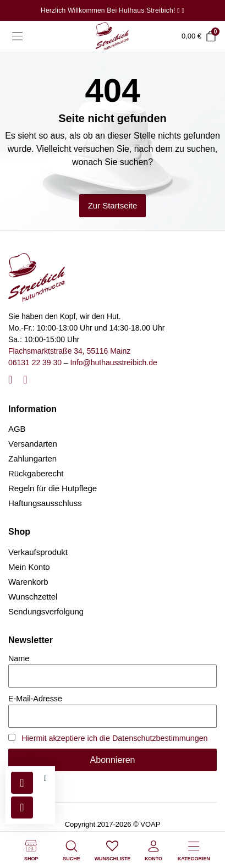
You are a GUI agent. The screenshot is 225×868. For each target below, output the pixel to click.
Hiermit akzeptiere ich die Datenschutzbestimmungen (114, 738)
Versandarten (33, 444)
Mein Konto (29, 567)
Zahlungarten (32, 458)
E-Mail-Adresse (35, 699)
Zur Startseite (113, 205)
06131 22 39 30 (35, 362)
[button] (45, 779)
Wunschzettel (33, 597)
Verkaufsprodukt (38, 552)
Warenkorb (28, 582)
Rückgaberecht (36, 473)
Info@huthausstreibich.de (113, 362)
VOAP (150, 824)
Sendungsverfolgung (46, 611)
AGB (17, 429)
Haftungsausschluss (45, 503)
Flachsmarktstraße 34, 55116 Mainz (69, 351)
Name (19, 658)
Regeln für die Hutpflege (53, 488)
